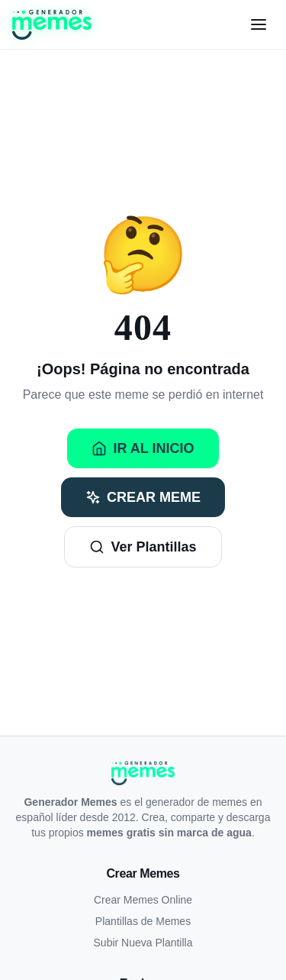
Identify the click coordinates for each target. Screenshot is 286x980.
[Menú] (259, 24)
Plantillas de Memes (143, 921)
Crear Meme (143, 497)
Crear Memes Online (143, 900)
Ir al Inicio (143, 448)
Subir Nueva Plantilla (143, 943)
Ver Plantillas (143, 547)
